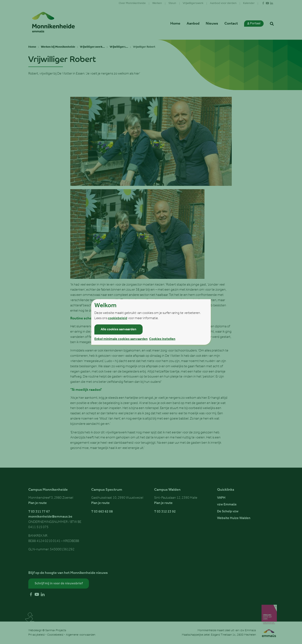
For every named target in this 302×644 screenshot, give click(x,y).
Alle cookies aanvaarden (118, 329)
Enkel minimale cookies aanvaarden (121, 339)
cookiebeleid (118, 318)
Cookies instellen (162, 339)
